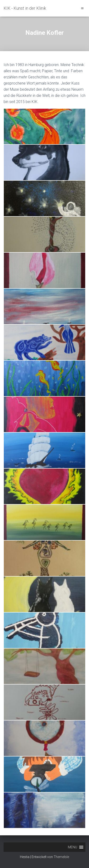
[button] (73, 847)
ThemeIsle (61, 857)
